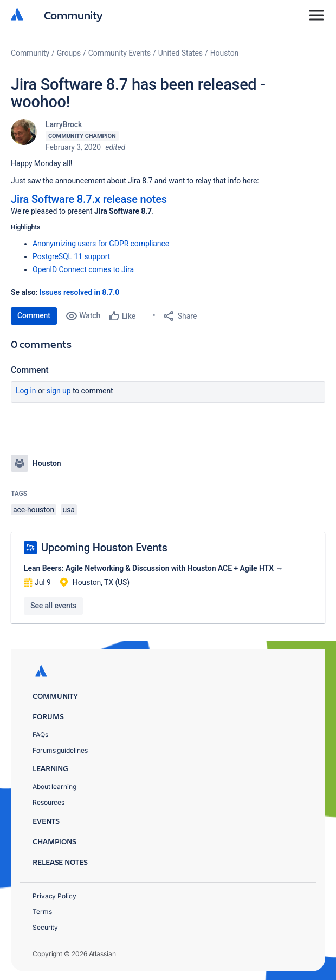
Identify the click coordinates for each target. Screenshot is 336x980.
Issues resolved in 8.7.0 (79, 292)
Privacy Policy (54, 896)
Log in (26, 391)
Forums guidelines (60, 750)
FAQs (40, 735)
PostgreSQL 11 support (71, 256)
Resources (49, 802)
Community (73, 15)
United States (180, 53)
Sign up (59, 391)
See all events (53, 606)
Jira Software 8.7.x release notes (89, 199)
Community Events (119, 53)
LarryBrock (64, 124)
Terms (42, 912)
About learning (54, 787)
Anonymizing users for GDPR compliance (101, 244)
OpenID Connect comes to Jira (83, 269)
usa (69, 510)
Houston (225, 53)
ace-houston (34, 510)
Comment (34, 315)
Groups (69, 53)
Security (45, 927)
